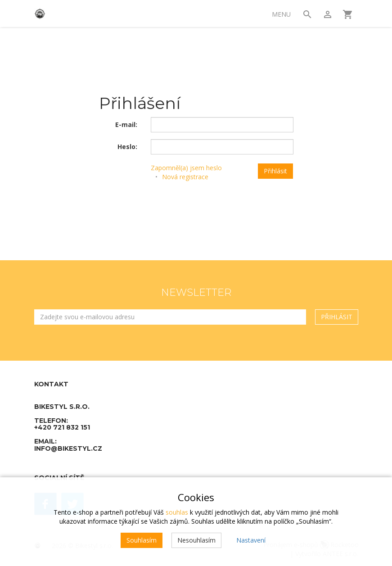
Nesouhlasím (196, 540)
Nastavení (251, 540)
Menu (281, 14)
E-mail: (126, 125)
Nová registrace (185, 177)
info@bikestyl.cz (68, 448)
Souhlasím (142, 540)
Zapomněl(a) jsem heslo (186, 168)
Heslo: (127, 147)
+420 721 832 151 (62, 427)
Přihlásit (275, 171)
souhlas (177, 512)
